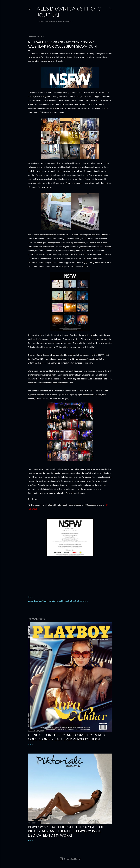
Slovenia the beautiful (70, 601)
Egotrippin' (38, 601)
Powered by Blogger (70, 859)
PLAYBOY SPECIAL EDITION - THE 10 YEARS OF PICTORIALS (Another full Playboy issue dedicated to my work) (66, 831)
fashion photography (52, 601)
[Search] (110, 8)
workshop (84, 601)
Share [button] (30, 597)
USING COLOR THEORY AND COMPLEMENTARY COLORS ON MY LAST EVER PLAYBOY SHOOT (67, 737)
